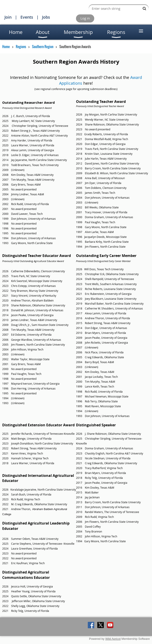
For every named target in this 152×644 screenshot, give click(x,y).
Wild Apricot (113, 639)
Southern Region (43, 47)
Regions (21, 47)
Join (8, 17)
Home (6, 47)
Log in (85, 18)
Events (27, 17)
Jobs (46, 17)
